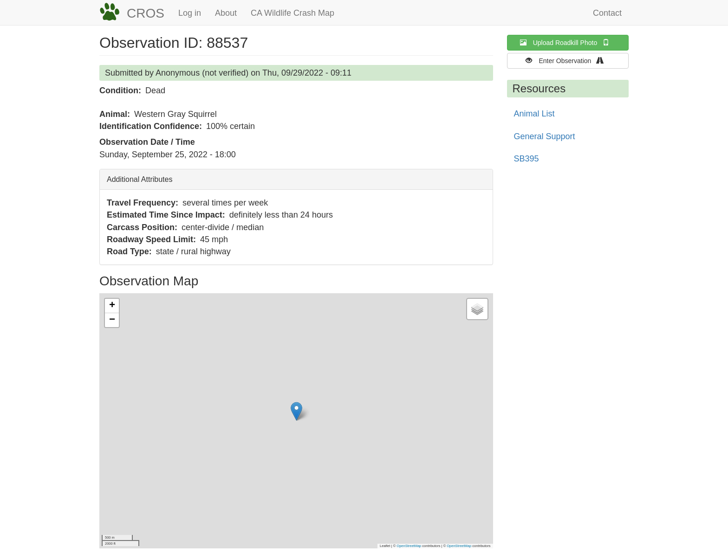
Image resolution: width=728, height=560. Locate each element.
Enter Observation (568, 61)
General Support (545, 136)
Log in (190, 13)
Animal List (534, 114)
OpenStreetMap (409, 546)
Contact (607, 13)
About (226, 13)
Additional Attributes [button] (140, 179)
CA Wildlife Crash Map (292, 13)
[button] (296, 411)
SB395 (526, 159)
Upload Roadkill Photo (568, 42)
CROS (146, 13)
